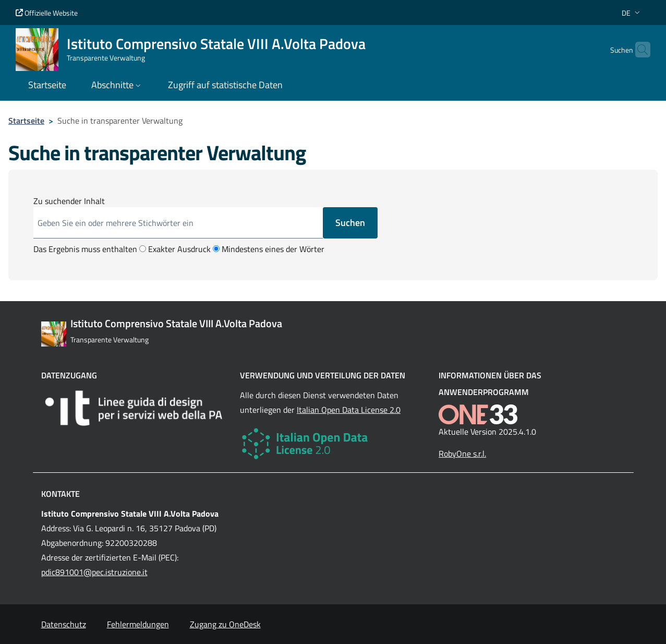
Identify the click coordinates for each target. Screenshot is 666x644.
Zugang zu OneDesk (225, 624)
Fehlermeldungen (138, 624)
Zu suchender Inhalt (69, 201)
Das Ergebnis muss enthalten (85, 249)
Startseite (26, 121)
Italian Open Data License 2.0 (349, 410)
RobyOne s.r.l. (462, 454)
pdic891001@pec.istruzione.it (94, 572)
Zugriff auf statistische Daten (225, 85)
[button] (632, 13)
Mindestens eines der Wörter (269, 249)
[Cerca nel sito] (638, 50)
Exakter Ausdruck (175, 249)
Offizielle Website (47, 13)
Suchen (350, 223)
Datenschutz (64, 624)
